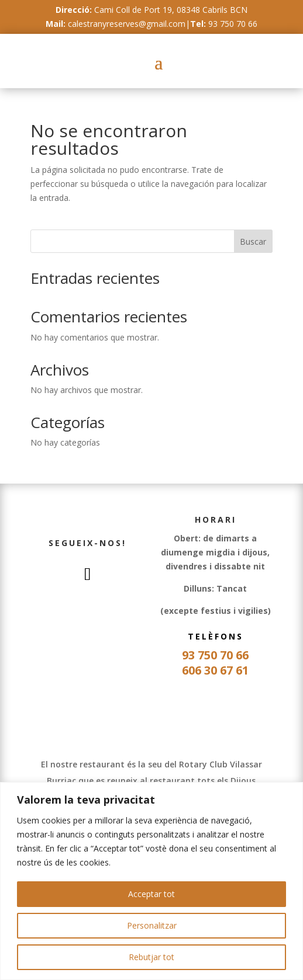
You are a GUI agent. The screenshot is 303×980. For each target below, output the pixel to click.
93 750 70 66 (233, 24)
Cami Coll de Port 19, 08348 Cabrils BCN (171, 10)
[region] (151, 881)
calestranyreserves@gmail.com (127, 24)
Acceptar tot (151, 894)
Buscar (253, 241)
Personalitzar (152, 925)
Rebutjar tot (151, 957)
